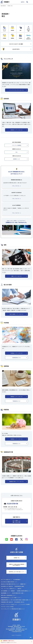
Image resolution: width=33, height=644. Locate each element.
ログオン (23, 2)
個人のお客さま (3, 6)
